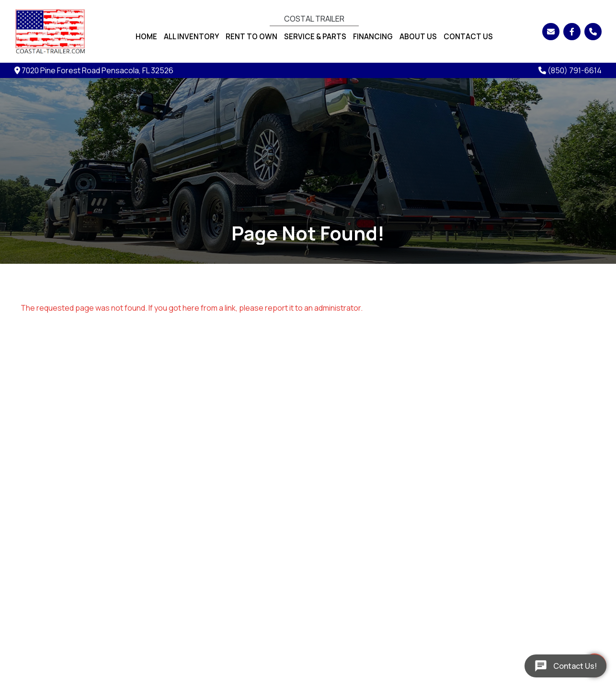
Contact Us (468, 37)
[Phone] (593, 32)
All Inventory (191, 37)
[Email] (551, 32)
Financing (373, 37)
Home (146, 37)
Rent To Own (251, 37)
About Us (418, 37)
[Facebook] (572, 32)
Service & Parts (315, 37)
